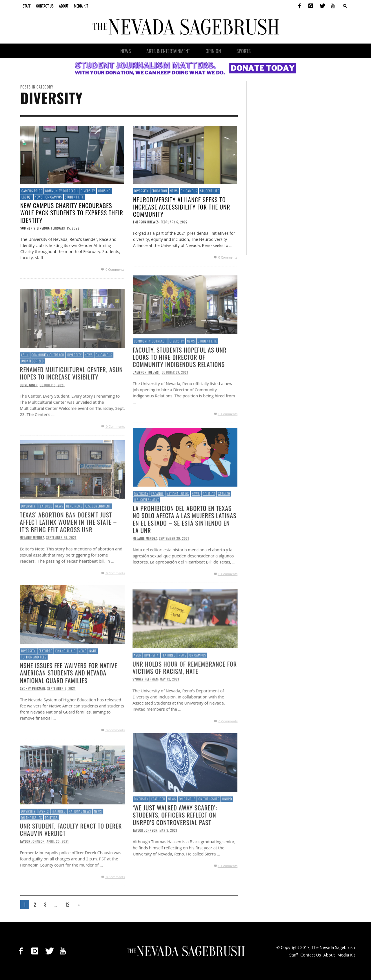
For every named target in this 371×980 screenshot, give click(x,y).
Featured (44, 529)
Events (42, 834)
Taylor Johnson (31, 865)
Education (159, 191)
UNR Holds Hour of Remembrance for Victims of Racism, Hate (185, 690)
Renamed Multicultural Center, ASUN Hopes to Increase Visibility (71, 396)
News (39, 197)
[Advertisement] (299, 168)
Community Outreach (61, 191)
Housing (104, 191)
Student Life (74, 197)
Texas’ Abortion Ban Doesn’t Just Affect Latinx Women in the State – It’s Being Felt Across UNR (68, 545)
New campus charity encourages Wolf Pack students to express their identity (72, 213)
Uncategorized (31, 383)
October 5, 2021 (51, 408)
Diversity (88, 191)
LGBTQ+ (27, 197)
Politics (50, 840)
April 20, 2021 (57, 865)
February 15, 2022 (65, 228)
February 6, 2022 (174, 222)
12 (67, 904)
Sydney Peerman (144, 702)
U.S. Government (99, 529)
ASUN (23, 377)
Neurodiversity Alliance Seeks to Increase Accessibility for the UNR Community (182, 207)
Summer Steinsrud (35, 228)
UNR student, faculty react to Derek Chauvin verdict (71, 853)
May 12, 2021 (169, 702)
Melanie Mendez (30, 561)
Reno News (74, 529)
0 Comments (112, 269)
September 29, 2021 (61, 561)
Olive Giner (27, 408)
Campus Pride (32, 191)
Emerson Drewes (146, 222)
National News (80, 834)
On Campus (54, 197)
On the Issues (30, 840)
